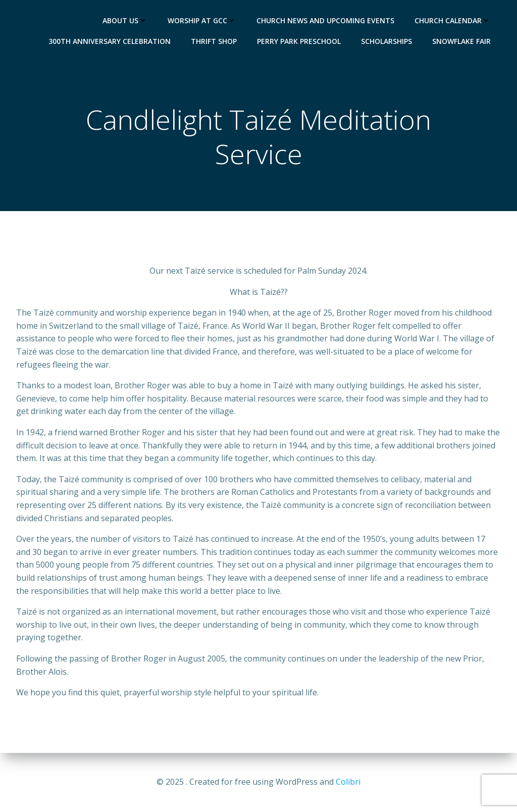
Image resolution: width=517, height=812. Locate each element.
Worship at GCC (202, 20)
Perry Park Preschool (299, 41)
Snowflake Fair (461, 41)
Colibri (348, 782)
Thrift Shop (214, 41)
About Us (125, 20)
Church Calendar (453, 20)
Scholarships (386, 41)
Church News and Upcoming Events (325, 20)
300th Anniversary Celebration (110, 41)
